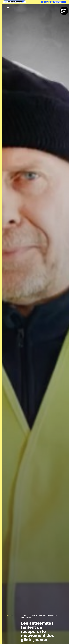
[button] (8, 8)
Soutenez (48, 2)
